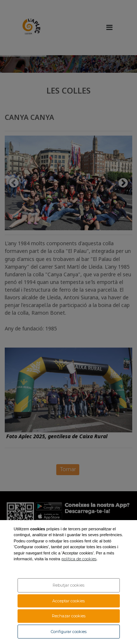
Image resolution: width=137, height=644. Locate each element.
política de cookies (79, 559)
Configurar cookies (69, 632)
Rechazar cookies (69, 616)
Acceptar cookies (68, 601)
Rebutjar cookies (68, 585)
